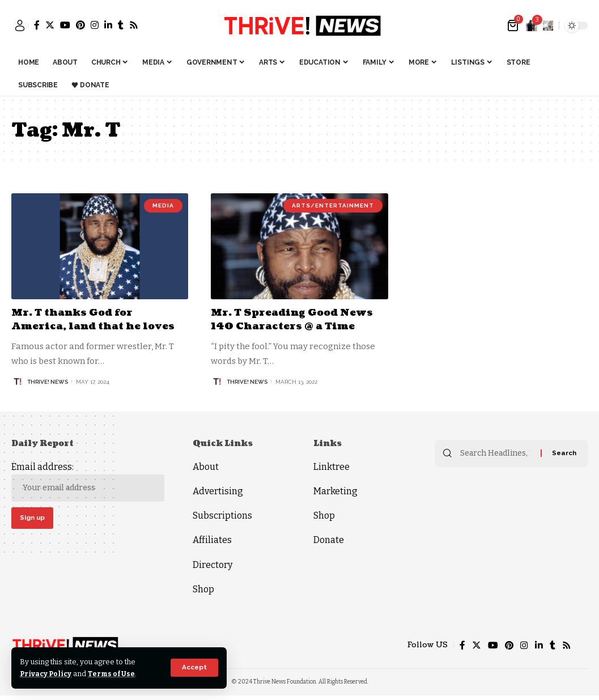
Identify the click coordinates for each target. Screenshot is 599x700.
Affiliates (212, 540)
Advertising (218, 491)
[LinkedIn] (108, 25)
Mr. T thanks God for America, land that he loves (97, 319)
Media (163, 205)
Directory (213, 565)
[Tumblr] (121, 25)
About (206, 467)
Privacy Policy (47, 674)
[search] (548, 26)
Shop (203, 589)
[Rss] (134, 25)
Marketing (335, 491)
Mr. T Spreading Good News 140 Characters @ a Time (296, 319)
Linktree (332, 467)
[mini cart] (514, 26)
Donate (329, 540)
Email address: (88, 481)
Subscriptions (222, 516)
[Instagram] (95, 25)
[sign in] (20, 26)
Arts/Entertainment (333, 205)
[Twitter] (50, 25)
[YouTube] (65, 25)
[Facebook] (37, 25)
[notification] (532, 26)
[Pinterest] (80, 25)
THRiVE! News (48, 381)
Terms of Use (114, 674)
